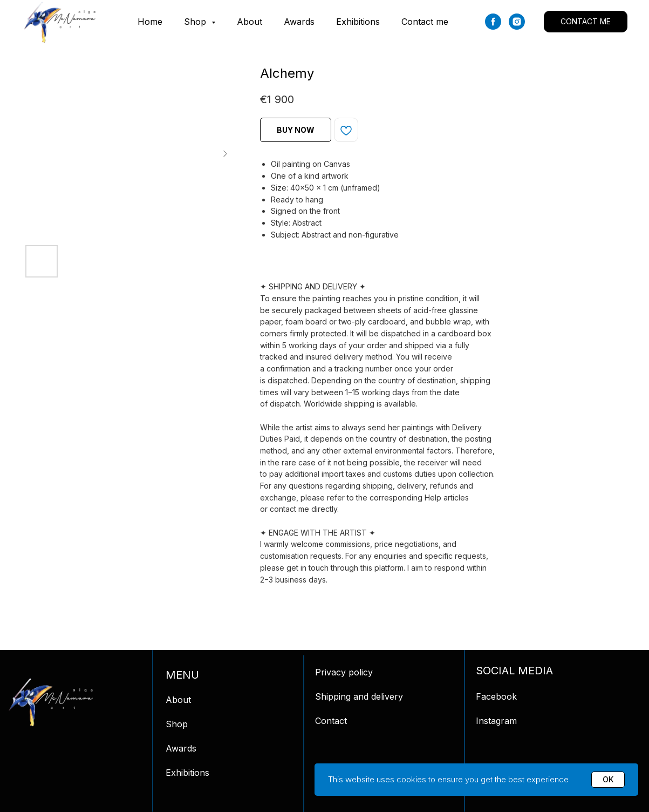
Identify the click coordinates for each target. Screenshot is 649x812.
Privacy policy (344, 672)
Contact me (425, 22)
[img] (51, 702)
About (250, 22)
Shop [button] (196, 22)
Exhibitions (358, 22)
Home (150, 22)
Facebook (496, 696)
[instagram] (517, 22)
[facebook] (493, 22)
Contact (331, 721)
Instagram (496, 721)
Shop (177, 724)
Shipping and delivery (359, 696)
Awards (299, 22)
